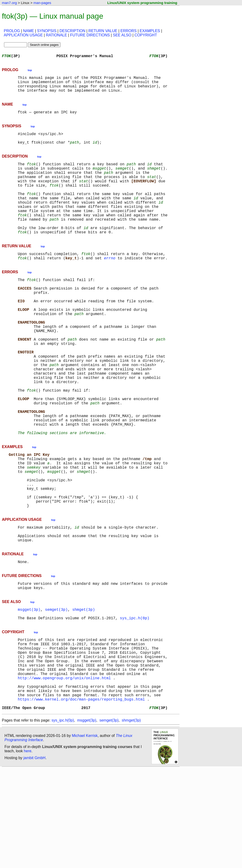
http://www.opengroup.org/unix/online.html (64, 770)
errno (110, 284)
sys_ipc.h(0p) (135, 701)
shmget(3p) (84, 691)
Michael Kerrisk (85, 835)
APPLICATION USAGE (23, 35)
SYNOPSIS (47, 31)
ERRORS (128, 31)
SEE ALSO (122, 35)
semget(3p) (56, 691)
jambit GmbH (34, 857)
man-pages (42, 3)
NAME (29, 31)
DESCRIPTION (72, 31)
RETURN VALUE (103, 31)
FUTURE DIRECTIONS (90, 35)
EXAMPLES (150, 31)
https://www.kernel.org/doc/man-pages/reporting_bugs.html (81, 796)
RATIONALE (56, 35)
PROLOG (12, 31)
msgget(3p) (29, 691)
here (28, 850)
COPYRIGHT (146, 35)
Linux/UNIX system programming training (142, 3)
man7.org (9, 3)
